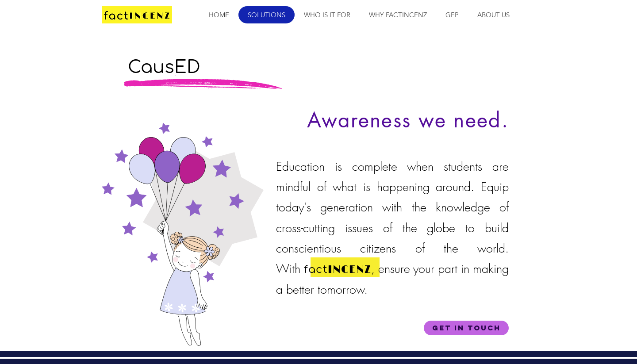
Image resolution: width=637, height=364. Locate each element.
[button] (327, 15)
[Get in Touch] (466, 328)
